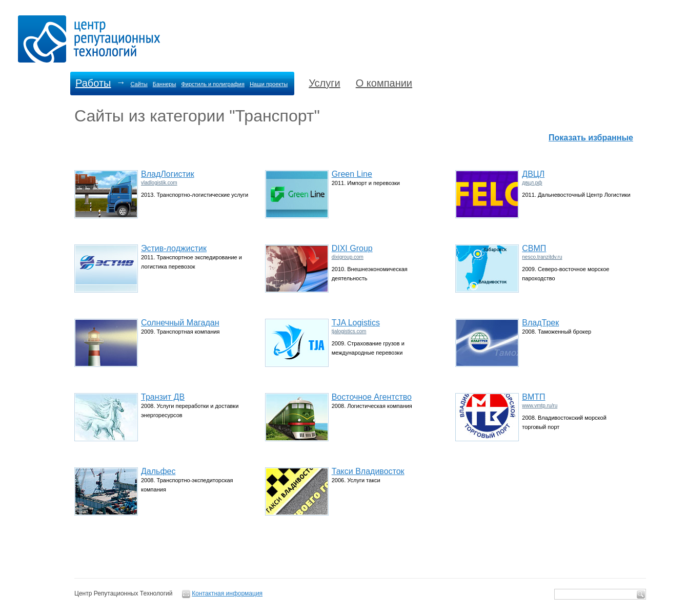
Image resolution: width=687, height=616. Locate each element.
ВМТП (533, 397)
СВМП (534, 248)
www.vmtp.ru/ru (540, 406)
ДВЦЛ (533, 174)
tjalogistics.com (349, 331)
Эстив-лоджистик (174, 248)
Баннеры (165, 84)
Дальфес (158, 471)
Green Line (352, 174)
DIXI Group (352, 248)
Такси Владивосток (368, 471)
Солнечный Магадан (180, 323)
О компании (384, 83)
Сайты (139, 84)
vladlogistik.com (159, 183)
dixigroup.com (348, 257)
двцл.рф (532, 183)
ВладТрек (540, 323)
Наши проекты (269, 84)
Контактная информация (227, 593)
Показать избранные (591, 138)
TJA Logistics (356, 323)
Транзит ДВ (163, 397)
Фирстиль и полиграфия (213, 84)
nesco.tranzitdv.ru (542, 257)
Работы (93, 83)
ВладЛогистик (168, 174)
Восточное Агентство (372, 397)
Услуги (325, 83)
